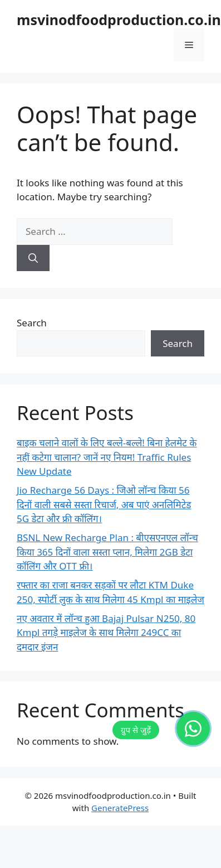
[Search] (33, 258)
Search (32, 323)
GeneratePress (120, 808)
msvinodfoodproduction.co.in (119, 20)
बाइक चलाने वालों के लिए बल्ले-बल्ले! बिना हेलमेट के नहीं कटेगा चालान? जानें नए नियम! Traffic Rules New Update (107, 457)
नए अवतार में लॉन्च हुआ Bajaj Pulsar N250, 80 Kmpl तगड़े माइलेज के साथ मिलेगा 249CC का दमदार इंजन (106, 633)
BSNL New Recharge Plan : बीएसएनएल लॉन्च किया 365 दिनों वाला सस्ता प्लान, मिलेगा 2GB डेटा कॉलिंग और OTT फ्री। (107, 552)
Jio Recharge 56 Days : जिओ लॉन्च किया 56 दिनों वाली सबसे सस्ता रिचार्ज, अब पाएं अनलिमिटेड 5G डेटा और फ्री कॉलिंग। (104, 504)
